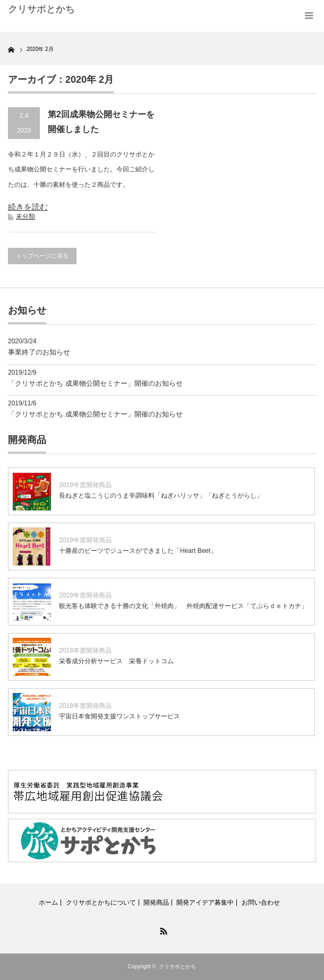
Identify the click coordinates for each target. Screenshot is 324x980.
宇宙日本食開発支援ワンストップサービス (120, 716)
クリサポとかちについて (101, 903)
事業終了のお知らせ (39, 352)
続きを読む (28, 207)
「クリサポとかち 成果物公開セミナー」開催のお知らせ (95, 383)
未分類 (25, 216)
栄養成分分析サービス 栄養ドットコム (116, 661)
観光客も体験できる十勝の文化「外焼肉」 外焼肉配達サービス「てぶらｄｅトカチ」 (183, 606)
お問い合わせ (261, 903)
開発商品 (156, 903)
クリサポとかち (177, 966)
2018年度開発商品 (85, 651)
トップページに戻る (42, 256)
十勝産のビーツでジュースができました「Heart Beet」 (138, 551)
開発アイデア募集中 (205, 903)
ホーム (48, 903)
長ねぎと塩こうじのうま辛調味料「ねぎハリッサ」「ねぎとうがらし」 (161, 496)
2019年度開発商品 (85, 485)
